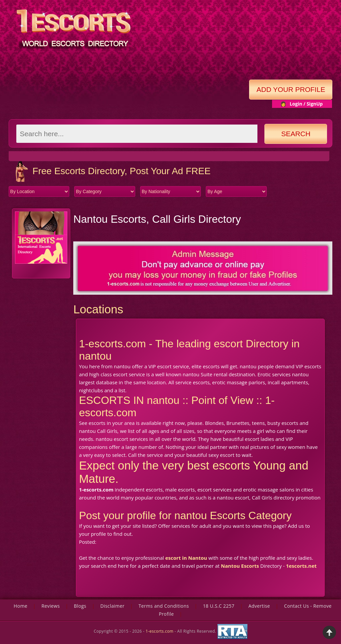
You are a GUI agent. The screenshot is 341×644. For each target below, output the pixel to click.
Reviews (50, 606)
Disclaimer (112, 606)
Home (20, 606)
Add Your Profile (291, 89)
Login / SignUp (306, 104)
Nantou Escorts (240, 566)
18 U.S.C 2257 (219, 606)
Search (296, 134)
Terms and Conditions (164, 606)
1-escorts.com (160, 631)
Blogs (80, 606)
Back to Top (329, 632)
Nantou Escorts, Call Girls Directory (157, 219)
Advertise (259, 606)
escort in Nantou (186, 558)
